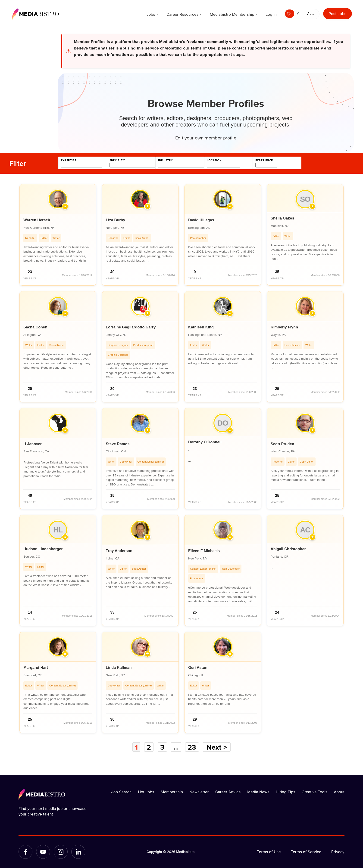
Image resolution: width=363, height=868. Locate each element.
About (339, 792)
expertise (69, 160)
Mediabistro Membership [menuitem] (232, 14)
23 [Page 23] (192, 747)
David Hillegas (201, 220)
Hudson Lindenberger (43, 549)
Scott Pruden (282, 444)
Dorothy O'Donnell (205, 442)
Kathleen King (201, 327)
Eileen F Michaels (204, 551)
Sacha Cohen (35, 327)
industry (165, 160)
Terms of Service (306, 852)
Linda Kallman (119, 668)
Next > (217, 747)
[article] (58, 235)
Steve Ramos (118, 444)
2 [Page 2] (149, 747)
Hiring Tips (285, 792)
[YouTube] (43, 852)
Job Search (122, 792)
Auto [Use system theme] (311, 14)
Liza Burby (116, 220)
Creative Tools (314, 792)
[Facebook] (25, 852)
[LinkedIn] (78, 852)
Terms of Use (269, 852)
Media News (258, 792)
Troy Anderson (119, 551)
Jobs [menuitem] (151, 14)
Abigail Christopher (288, 549)
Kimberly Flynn (284, 327)
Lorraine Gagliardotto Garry (131, 327)
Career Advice (228, 792)
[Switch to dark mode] (300, 14)
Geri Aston (198, 668)
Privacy (338, 852)
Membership (172, 792)
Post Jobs (338, 14)
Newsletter (199, 792)
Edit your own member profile (206, 138)
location (214, 160)
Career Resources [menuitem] (182, 14)
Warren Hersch (37, 220)
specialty (117, 160)
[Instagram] (61, 852)
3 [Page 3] (162, 747)
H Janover (33, 444)
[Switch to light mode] (290, 14)
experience (264, 160)
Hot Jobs (146, 792)
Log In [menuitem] (271, 14)
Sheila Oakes (282, 218)
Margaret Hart (36, 668)
